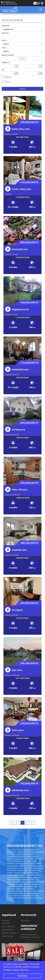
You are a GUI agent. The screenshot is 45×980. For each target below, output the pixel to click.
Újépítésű (8, 77)
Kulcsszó (5, 33)
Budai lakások (7, 936)
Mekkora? (6, 62)
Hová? (4, 40)
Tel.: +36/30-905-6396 (10, 4)
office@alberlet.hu (9, 2)
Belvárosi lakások (9, 933)
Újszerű (7, 82)
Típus (4, 48)
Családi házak (7, 930)
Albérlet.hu (25, 921)
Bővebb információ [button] (21, 970)
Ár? (3, 70)
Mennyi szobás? (8, 55)
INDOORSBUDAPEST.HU (10, 10)
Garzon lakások (8, 926)
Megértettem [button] (22, 976)
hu (35, 3)
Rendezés (6, 26)
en (38, 3)
